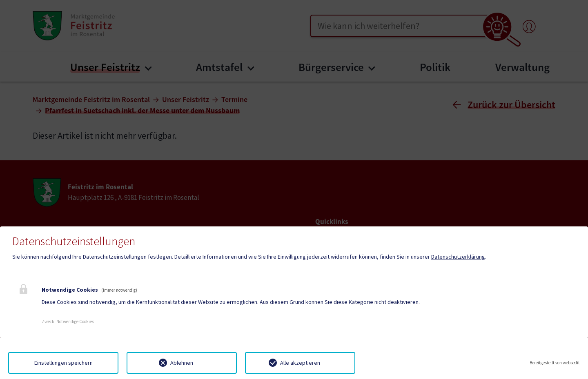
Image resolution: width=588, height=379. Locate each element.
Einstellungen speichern (63, 363)
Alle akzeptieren (300, 363)
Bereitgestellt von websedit (555, 363)
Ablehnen (182, 363)
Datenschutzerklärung (458, 257)
